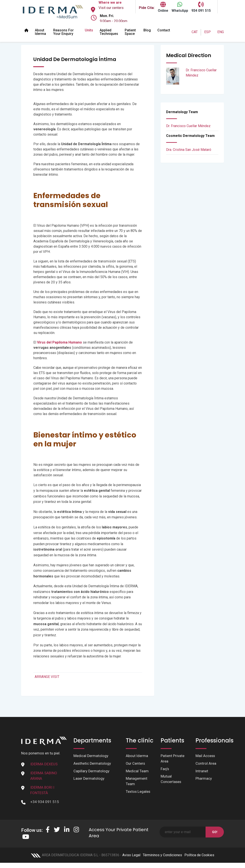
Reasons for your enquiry (63, 32)
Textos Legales (138, 792)
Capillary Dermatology (92, 771)
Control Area (206, 764)
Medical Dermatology (91, 756)
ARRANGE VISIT (47, 677)
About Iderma (40, 32)
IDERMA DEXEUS (44, 764)
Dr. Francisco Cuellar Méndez (188, 126)
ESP (208, 32)
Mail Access (205, 756)
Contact (164, 30)
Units (89, 30)
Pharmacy (204, 779)
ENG (221, 32)
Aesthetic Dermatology (92, 764)
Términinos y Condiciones (162, 855)
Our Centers (136, 764)
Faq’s (165, 769)
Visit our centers (111, 8)
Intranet (202, 771)
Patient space (130, 32)
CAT (195, 32)
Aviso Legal (131, 855)
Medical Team (137, 771)
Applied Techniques (109, 32)
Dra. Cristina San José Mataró (189, 150)
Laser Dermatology (89, 779)
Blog (147, 30)
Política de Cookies (199, 855)
